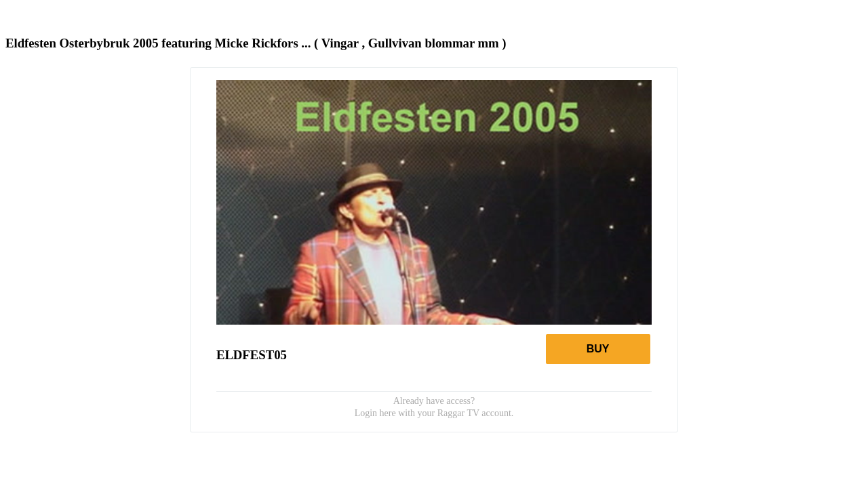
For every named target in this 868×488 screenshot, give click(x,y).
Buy (598, 349)
